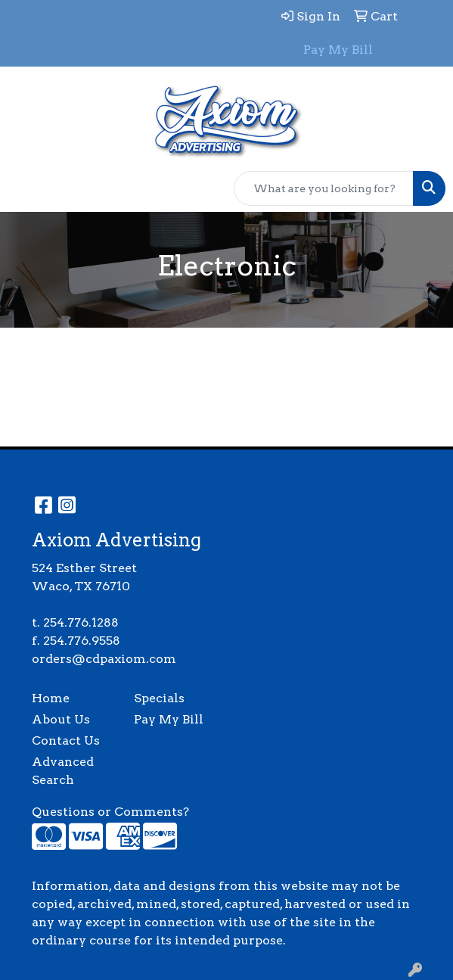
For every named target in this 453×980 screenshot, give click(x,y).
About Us (61, 719)
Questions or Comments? (110, 812)
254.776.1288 (81, 622)
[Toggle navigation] (23, 188)
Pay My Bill (169, 719)
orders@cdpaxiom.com (104, 659)
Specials (159, 698)
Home (51, 698)
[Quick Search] (324, 188)
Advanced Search (63, 771)
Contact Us (66, 740)
